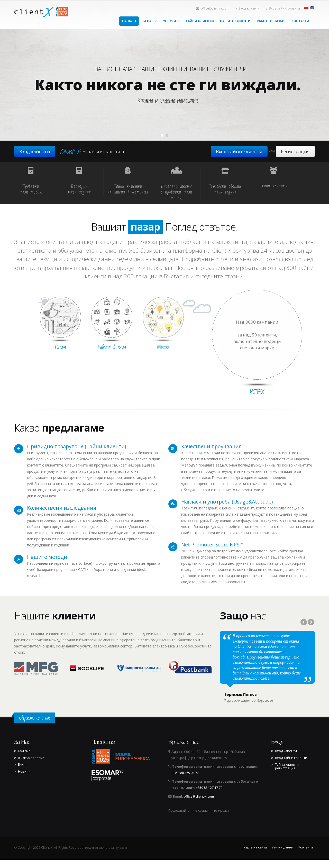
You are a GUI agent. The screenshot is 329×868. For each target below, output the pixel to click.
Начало (129, 21)
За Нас (149, 21)
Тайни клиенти (200, 21)
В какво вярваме (31, 766)
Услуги (171, 21)
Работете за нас (271, 21)
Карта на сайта (255, 856)
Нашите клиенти (235, 21)
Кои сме (24, 759)
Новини (24, 780)
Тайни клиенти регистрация (287, 775)
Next (310, 623)
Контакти (300, 21)
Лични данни (283, 856)
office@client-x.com (213, 8)
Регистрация (295, 151)
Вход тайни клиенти (283, 8)
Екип (22, 773)
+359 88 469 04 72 (185, 781)
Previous (304, 623)
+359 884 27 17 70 (209, 796)
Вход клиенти (248, 8)
